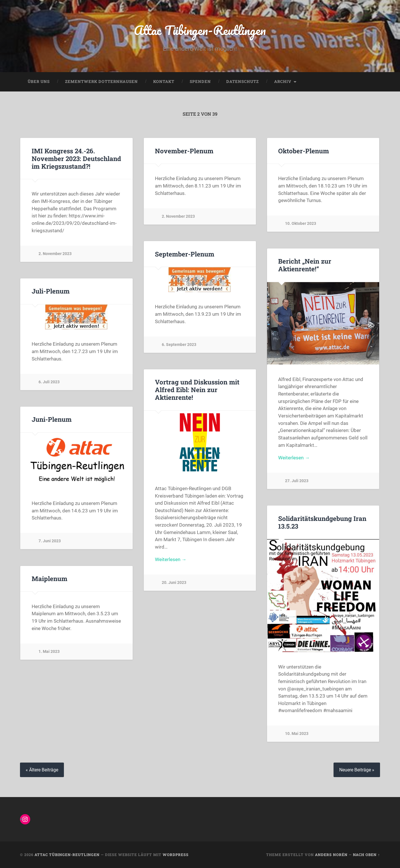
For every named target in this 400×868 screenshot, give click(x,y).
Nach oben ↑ (366, 855)
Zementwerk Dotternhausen (101, 81)
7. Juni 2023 (50, 541)
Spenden (200, 81)
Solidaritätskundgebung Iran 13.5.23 (322, 522)
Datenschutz (243, 81)
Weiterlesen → (294, 458)
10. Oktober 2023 (301, 224)
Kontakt (164, 81)
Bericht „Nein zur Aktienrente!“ (305, 265)
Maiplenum (50, 578)
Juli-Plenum (51, 291)
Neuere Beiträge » (357, 770)
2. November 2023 (55, 254)
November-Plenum (184, 151)
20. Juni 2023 (174, 583)
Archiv (283, 81)
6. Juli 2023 (49, 382)
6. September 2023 (179, 345)
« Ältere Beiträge (42, 770)
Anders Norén (331, 855)
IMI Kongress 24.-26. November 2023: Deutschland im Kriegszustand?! (76, 158)
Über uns (39, 81)
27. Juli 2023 (297, 481)
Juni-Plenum (52, 419)
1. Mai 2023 (49, 652)
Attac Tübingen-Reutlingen (200, 30)
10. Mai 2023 (297, 734)
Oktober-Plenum (304, 151)
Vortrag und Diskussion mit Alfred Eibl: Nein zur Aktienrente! (197, 390)
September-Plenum (185, 254)
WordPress (176, 855)
